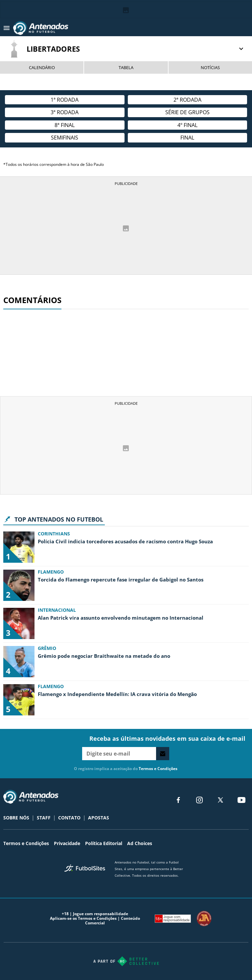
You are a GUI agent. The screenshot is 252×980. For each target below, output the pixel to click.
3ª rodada (65, 112)
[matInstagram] (199, 800)
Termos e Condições (158, 769)
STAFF (44, 818)
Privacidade (67, 843)
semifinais (65, 138)
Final (187, 138)
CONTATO (69, 818)
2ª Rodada (187, 100)
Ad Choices (140, 843)
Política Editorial (104, 843)
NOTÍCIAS (210, 67)
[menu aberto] (7, 28)
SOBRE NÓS (16, 818)
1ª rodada (65, 100)
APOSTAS (99, 818)
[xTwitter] (220, 800)
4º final (187, 125)
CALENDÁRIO (42, 67)
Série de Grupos (187, 112)
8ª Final (65, 125)
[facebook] (178, 800)
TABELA (126, 67)
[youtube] (241, 800)
